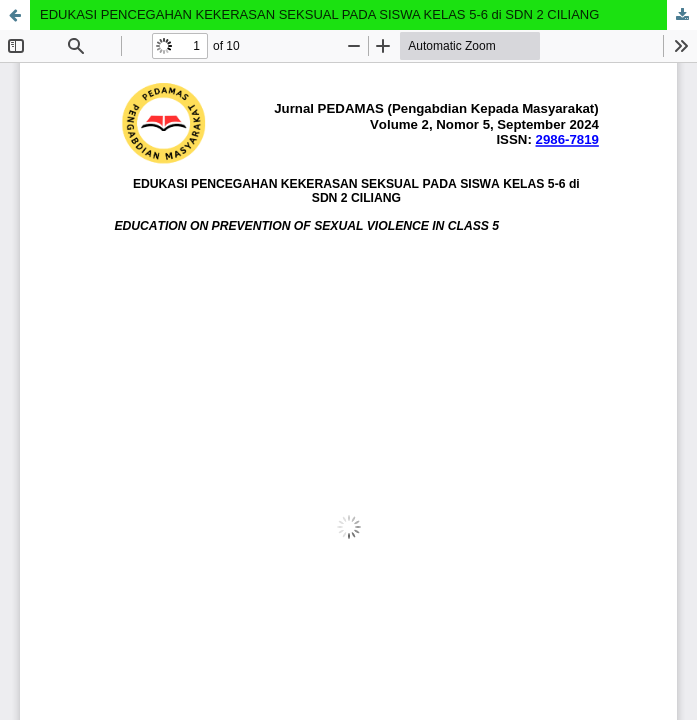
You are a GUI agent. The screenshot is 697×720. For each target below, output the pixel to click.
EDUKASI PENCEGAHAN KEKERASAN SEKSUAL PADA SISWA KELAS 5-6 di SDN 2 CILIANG (319, 14)
